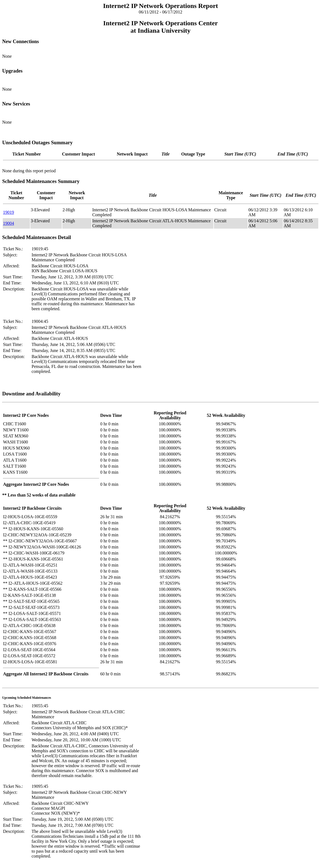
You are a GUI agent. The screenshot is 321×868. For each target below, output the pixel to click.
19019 (9, 212)
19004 (9, 223)
